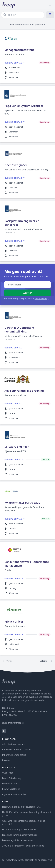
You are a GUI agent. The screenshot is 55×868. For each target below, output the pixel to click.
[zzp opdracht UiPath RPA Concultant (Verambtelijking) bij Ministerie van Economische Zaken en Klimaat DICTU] (27, 338)
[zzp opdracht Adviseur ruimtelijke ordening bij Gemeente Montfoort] (27, 397)
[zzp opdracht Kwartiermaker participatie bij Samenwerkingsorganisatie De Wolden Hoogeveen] (27, 511)
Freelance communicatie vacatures (20, 835)
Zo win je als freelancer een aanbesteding (23, 846)
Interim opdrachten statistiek (17, 749)
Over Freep (8, 773)
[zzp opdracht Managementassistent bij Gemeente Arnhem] (27, 56)
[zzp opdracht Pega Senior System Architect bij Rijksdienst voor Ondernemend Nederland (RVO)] (27, 114)
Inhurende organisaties (14, 755)
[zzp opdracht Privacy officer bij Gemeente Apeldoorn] (27, 628)
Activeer (27, 293)
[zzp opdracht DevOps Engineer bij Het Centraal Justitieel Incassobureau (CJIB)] (27, 172)
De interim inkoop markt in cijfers (19, 829)
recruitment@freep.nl (13, 723)
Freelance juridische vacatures (17, 840)
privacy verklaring (42, 299)
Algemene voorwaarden (14, 794)
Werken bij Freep (11, 784)
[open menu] (50, 5)
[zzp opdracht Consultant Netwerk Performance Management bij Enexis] (27, 570)
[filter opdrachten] (50, 15)
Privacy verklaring (11, 789)
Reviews (6, 760)
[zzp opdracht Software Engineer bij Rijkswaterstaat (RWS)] (27, 453)
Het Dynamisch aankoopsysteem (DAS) (22, 807)
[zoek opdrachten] (23, 15)
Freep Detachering (12, 778)
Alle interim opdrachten (14, 744)
